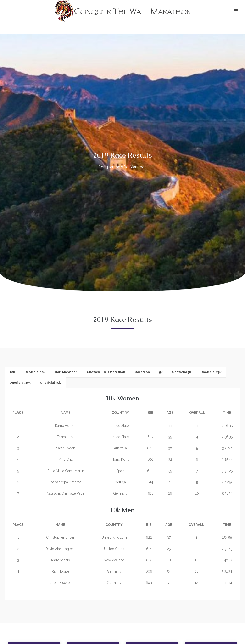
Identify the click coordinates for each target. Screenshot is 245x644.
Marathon (142, 372)
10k (12, 372)
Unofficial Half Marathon (106, 372)
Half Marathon (66, 372)
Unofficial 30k (20, 383)
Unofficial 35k (50, 383)
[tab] (12, 372)
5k (161, 372)
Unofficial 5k (182, 372)
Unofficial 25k (211, 372)
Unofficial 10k (35, 372)
